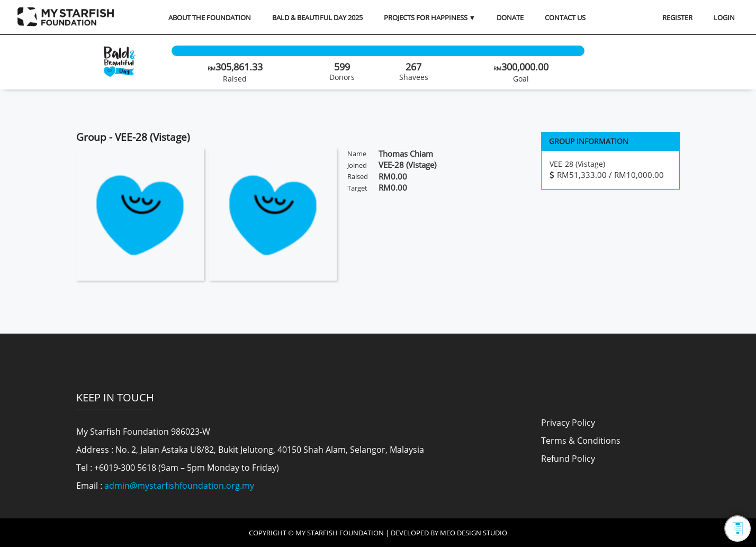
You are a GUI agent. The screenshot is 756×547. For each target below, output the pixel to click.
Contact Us (565, 17)
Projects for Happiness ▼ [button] (430, 17)
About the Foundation (210, 17)
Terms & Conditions (581, 441)
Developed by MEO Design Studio (449, 533)
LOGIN (724, 17)
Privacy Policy (568, 423)
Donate (510, 17)
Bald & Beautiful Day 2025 (317, 17)
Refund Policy (568, 459)
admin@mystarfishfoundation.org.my (179, 486)
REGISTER (677, 17)
